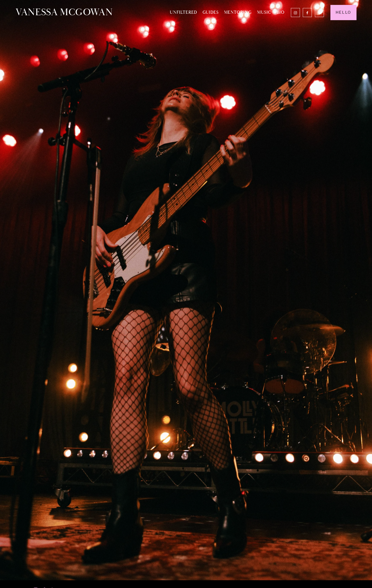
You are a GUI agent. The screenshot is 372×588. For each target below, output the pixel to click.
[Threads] (319, 13)
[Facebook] (307, 13)
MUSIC (264, 12)
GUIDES (211, 12)
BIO (281, 12)
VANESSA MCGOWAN (64, 12)
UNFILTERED (183, 12)
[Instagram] (295, 13)
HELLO (343, 12)
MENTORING (238, 12)
